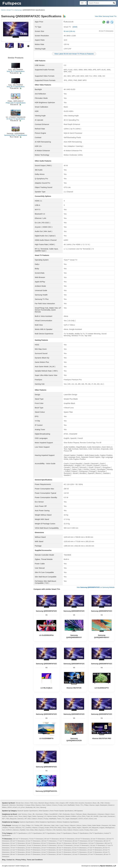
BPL (42, 825)
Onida (89, 825)
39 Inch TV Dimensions (33, 852)
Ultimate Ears (20, 803)
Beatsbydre (104, 805)
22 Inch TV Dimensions (33, 848)
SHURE (96, 816)
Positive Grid (74, 803)
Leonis (81, 830)
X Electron (49, 830)
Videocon (73, 825)
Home (3, 10)
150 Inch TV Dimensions (18, 845)
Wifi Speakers (79, 811)
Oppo (30, 816)
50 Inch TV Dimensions (64, 852)
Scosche (81, 803)
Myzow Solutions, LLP (108, 866)
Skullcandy (29, 807)
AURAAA (9, 830)
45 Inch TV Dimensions (64, 854)
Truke (88, 816)
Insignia (102, 828)
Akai (91, 830)
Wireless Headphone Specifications (68, 822)
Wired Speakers (44, 811)
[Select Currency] (83, 3)
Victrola (107, 803)
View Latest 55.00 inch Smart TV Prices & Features (74, 54)
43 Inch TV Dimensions (79, 850)
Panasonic (61, 816)
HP (26, 819)
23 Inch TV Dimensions (95, 850)
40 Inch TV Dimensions (83, 839)
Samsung (18, 10)
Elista (33, 805)
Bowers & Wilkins (71, 816)
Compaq (27, 805)
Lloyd (62, 825)
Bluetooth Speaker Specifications (28, 811)
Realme (11, 816)
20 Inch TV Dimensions (95, 852)
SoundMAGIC (54, 814)
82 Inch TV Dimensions (96, 841)
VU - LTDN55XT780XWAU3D (16, 117)
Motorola (18, 828)
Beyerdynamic (92, 814)
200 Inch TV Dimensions (20, 839)
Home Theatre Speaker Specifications (62, 811)
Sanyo (64, 828)
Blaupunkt (5, 805)
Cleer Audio (103, 816)
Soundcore (88, 803)
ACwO (15, 807)
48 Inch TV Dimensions (79, 852)
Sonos (27, 803)
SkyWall (23, 830)
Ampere (62, 803)
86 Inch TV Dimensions (80, 841)
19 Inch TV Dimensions (49, 854)
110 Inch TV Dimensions (80, 854)
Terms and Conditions (35, 860)
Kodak (47, 828)
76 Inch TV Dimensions (34, 845)
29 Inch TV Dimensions (33, 850)
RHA (84, 816)
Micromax (47, 825)
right (28, 46)
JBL (98, 803)
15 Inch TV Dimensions (49, 850)
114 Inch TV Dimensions (81, 845)
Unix (38, 807)
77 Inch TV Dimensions (65, 841)
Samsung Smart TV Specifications (16, 135)
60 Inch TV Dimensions (67, 839)
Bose (95, 803)
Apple (97, 805)
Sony (36, 803)
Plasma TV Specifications (81, 833)
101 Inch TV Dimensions (65, 845)
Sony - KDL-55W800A (16, 70)
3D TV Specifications (49, 833)
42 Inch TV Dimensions (79, 848)
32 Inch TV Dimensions (98, 839)
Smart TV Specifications (64, 833)
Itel (90, 828)
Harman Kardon (52, 816)
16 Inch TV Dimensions (33, 841)
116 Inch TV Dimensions (97, 845)
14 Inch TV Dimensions (49, 852)
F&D (102, 803)
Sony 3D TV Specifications (16, 71)
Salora (84, 825)
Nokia (34, 816)
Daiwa (74, 828)
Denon (73, 814)
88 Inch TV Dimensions (18, 854)
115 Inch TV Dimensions (96, 843)
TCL (82, 805)
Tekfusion (79, 814)
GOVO (10, 807)
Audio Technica (22, 814)
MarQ (25, 816)
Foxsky (60, 805)
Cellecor (49, 805)
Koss (112, 814)
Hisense (92, 805)
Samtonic (59, 830)
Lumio (96, 830)
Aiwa (44, 805)
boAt (65, 805)
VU (32, 825)
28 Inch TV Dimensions (18, 852)
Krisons (55, 805)
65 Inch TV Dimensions (52, 839)
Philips (86, 805)
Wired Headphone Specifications (46, 822)
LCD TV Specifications (35, 833)
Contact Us (11, 860)
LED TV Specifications (20, 833)
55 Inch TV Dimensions (106, 31)
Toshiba (37, 825)
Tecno (20, 816)
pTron (23, 807)
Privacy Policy (21, 860)
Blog (4, 860)
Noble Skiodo (96, 825)
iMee (36, 830)
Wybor (79, 828)
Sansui (67, 825)
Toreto (77, 805)
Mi (34, 807)
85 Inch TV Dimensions (18, 841)
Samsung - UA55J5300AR (16, 133)
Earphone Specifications (27, 822)
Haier (53, 825)
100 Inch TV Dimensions (49, 841)
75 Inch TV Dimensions (18, 848)
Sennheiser (20, 805)
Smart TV (10, 10)
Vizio (57, 803)
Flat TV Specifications (96, 833)
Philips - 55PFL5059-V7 (16, 101)
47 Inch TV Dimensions (95, 848)
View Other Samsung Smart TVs (106, 16)
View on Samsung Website (96, 587)
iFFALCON (53, 828)
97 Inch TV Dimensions (96, 854)
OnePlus (5, 816)
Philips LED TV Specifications (16, 103)
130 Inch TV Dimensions (80, 843)
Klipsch (107, 814)
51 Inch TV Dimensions (64, 850)
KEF (67, 803)
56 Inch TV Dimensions (33, 843)
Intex (57, 825)
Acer (4, 830)
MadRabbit (71, 805)
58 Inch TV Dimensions (64, 843)
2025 (75, 27)
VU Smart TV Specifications (16, 119)
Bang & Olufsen (50, 803)
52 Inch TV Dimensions (18, 843)
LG (19, 807)
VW (54, 830)
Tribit (31, 803)
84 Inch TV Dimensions (33, 854)
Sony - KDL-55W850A (16, 85)
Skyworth (85, 828)
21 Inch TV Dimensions (18, 850)
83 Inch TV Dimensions (49, 843)
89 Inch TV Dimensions (49, 845)
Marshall (41, 803)
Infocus (79, 825)
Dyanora (38, 805)
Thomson (12, 828)
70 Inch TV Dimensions (36, 839)
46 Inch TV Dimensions (64, 848)
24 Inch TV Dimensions (49, 848)
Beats (85, 814)
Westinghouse (110, 828)
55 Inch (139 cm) (69, 31)
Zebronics (13, 805)
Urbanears (101, 814)
